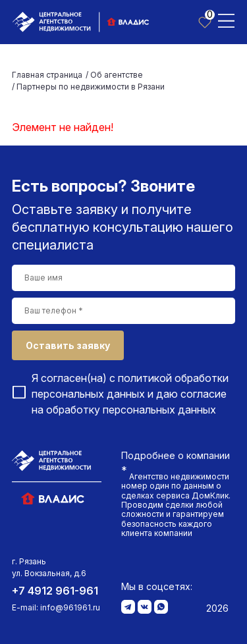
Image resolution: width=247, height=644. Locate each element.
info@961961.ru (70, 607)
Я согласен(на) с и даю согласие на (130, 394)
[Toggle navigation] (226, 20)
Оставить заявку (68, 345)
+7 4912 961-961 (55, 591)
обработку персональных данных (131, 410)
